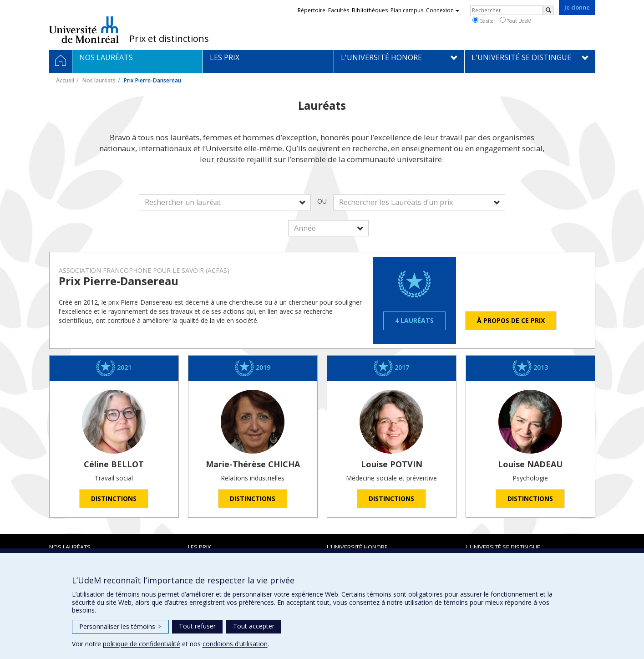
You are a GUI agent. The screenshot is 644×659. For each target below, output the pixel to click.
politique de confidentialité (142, 644)
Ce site (483, 20)
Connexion (443, 10)
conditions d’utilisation (235, 644)
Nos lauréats (99, 80)
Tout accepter (254, 626)
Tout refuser (197, 626)
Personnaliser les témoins (120, 626)
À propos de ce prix (511, 320)
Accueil (65, 80)
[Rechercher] (548, 10)
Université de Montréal (84, 30)
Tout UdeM (516, 20)
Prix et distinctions (169, 39)
